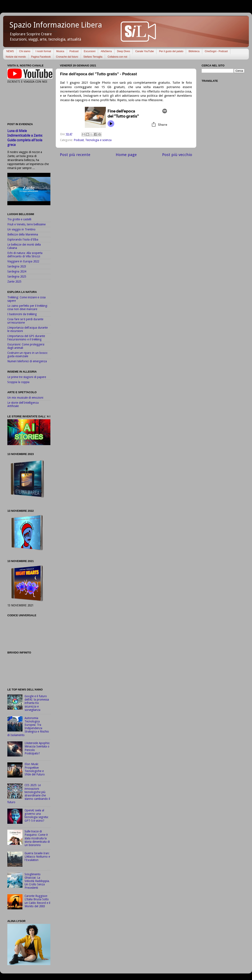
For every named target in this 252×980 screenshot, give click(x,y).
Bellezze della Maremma (23, 234)
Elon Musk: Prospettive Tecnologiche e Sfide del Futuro (35, 769)
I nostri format (43, 51)
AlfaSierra (106, 51)
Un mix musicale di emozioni (25, 398)
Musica (60, 51)
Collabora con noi (117, 57)
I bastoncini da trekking (22, 314)
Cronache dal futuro (67, 57)
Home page (126, 155)
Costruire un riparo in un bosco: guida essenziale (28, 354)
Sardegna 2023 (17, 266)
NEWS (10, 51)
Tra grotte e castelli (19, 219)
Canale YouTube (144, 51)
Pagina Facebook (41, 57)
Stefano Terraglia (93, 57)
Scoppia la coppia (18, 382)
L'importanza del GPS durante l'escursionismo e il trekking (26, 338)
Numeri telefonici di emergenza (27, 361)
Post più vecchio (177, 155)
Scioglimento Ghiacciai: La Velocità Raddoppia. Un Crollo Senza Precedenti (37, 881)
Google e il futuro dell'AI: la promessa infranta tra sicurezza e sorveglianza (37, 703)
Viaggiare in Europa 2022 (23, 261)
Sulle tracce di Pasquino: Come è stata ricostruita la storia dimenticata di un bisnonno (37, 838)
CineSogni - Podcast (216, 51)
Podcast (74, 51)
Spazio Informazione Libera (56, 25)
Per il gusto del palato (171, 51)
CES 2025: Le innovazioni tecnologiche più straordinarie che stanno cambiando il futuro (29, 794)
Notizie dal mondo (16, 57)
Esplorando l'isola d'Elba (23, 239)
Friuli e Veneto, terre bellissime (26, 224)
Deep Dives (123, 51)
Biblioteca (194, 51)
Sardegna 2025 (17, 276)
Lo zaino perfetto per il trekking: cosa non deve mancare (28, 307)
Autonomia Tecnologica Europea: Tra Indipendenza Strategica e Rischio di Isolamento (28, 727)
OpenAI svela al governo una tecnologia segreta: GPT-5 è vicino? (37, 815)
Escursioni (90, 51)
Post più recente (75, 155)
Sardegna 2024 (17, 271)
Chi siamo (25, 51)
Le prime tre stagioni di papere (27, 377)
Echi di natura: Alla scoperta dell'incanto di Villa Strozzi (25, 255)
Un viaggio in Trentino (21, 229)
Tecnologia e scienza (98, 140)
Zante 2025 (14, 282)
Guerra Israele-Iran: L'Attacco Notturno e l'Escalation (37, 857)
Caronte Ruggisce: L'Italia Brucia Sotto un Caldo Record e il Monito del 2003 (37, 901)
